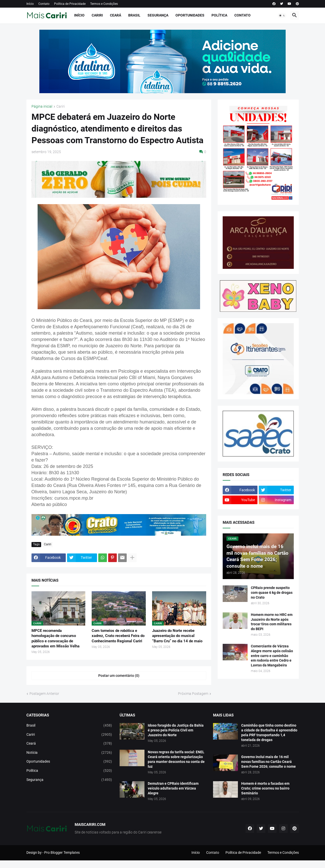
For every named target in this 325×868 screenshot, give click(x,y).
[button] (282, 15)
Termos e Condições (104, 4)
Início (30, 4)
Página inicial (42, 107)
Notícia (69, 753)
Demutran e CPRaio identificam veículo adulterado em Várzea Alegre (173, 788)
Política (219, 15)
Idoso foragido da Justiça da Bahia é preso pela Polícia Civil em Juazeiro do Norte (176, 730)
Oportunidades (190, 15)
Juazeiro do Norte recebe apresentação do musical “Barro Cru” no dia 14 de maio (177, 636)
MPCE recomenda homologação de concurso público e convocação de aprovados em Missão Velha (55, 638)
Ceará (116, 15)
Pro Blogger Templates (62, 853)
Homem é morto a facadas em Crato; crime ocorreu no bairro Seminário (265, 788)
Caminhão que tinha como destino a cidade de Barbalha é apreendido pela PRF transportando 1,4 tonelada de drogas (269, 733)
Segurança (158, 15)
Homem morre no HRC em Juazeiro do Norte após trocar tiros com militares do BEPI (272, 622)
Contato (44, 4)
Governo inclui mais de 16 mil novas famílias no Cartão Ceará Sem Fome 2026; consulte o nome (269, 762)
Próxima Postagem (193, 694)
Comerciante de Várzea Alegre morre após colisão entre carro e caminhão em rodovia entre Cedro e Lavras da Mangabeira (272, 656)
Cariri (97, 15)
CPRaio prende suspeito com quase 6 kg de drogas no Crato (272, 593)
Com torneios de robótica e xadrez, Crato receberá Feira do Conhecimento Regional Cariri (118, 636)
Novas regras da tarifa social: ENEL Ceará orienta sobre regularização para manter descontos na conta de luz (176, 759)
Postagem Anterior (44, 694)
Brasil (134, 15)
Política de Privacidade (70, 4)
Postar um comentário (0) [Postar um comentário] (119, 676)
